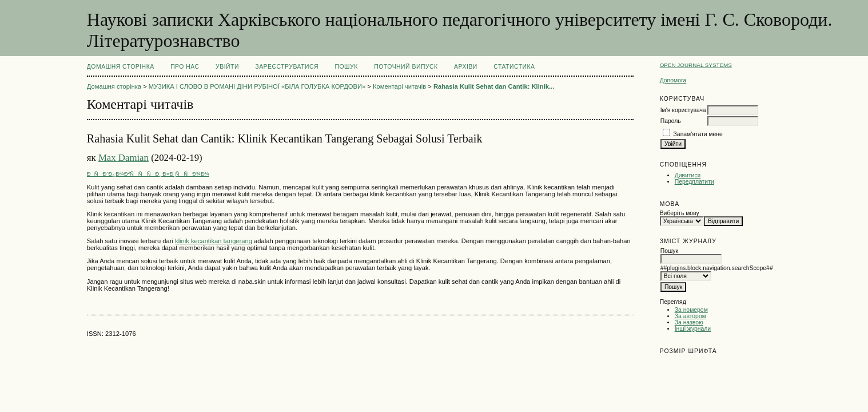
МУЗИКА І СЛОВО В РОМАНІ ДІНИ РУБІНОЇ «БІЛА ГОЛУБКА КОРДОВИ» (257, 86)
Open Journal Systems (696, 65)
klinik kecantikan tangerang (214, 241)
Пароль (671, 121)
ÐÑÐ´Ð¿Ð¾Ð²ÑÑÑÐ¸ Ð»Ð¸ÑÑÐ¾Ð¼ (148, 174)
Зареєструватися (287, 67)
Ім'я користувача (683, 110)
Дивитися (688, 175)
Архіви (466, 67)
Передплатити (694, 182)
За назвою (689, 322)
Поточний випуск (406, 67)
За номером (691, 310)
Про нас (185, 67)
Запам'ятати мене (698, 134)
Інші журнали (693, 329)
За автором (690, 316)
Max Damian (124, 158)
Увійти (227, 67)
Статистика (514, 67)
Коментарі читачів (399, 86)
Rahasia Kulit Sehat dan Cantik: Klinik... (494, 86)
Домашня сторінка (121, 67)
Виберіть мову (680, 213)
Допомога (673, 80)
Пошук (346, 67)
